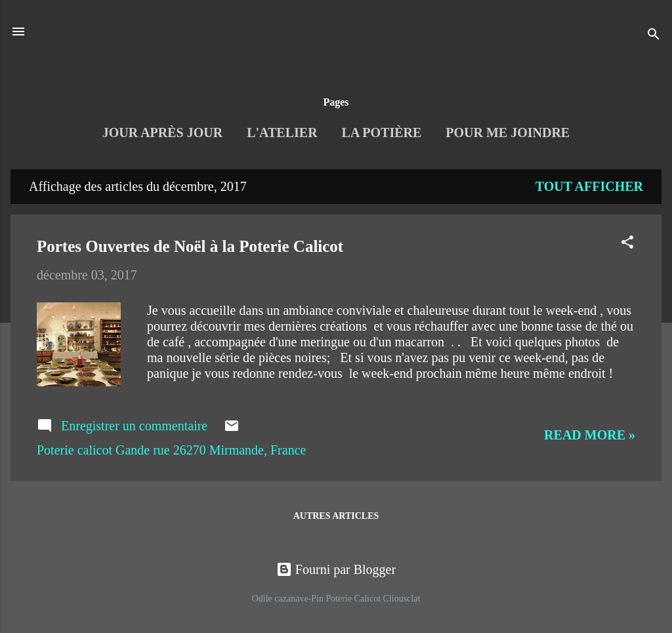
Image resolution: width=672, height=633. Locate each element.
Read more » (590, 435)
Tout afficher (589, 186)
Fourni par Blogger (336, 569)
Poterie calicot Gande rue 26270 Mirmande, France (171, 450)
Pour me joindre (508, 133)
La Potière (382, 133)
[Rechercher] (654, 36)
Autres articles (336, 516)
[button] (627, 244)
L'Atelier (282, 133)
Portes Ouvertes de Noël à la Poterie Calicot (190, 246)
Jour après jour (162, 133)
